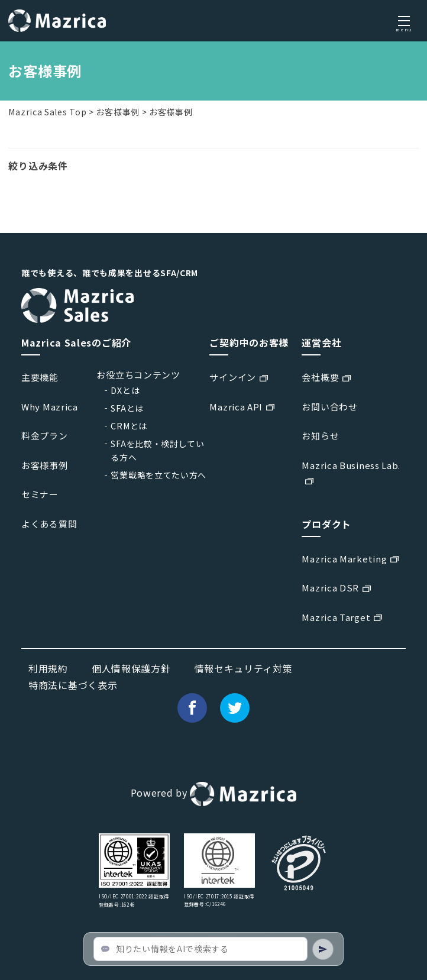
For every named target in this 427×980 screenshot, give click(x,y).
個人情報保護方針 (131, 668)
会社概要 (320, 377)
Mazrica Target (336, 617)
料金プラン (45, 436)
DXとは (125, 390)
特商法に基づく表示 (73, 685)
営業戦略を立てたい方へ (158, 475)
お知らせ (320, 436)
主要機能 (40, 377)
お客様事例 (118, 112)
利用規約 (48, 668)
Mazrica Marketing (344, 559)
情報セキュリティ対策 (244, 668)
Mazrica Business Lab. (351, 465)
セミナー (40, 494)
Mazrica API (236, 407)
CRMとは (129, 426)
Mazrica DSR (330, 588)
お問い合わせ (329, 407)
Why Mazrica (50, 407)
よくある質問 (49, 524)
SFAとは (127, 408)
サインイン (233, 377)
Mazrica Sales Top (47, 112)
